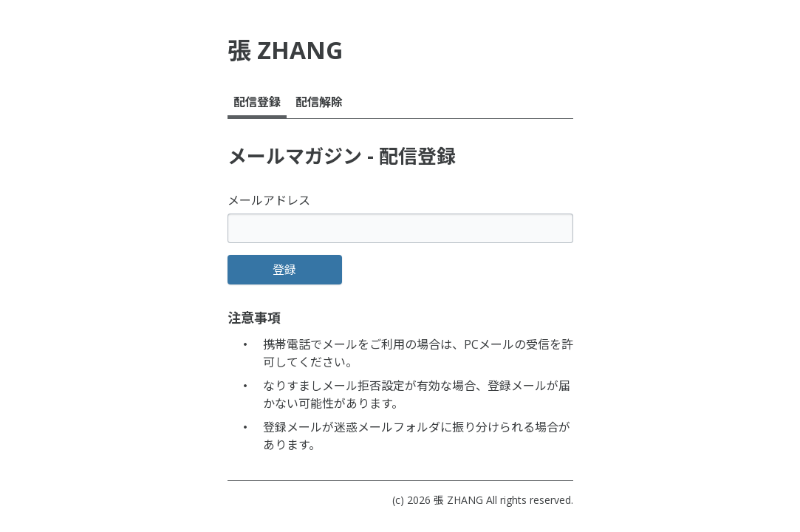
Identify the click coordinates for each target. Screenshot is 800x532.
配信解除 (319, 102)
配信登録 (257, 102)
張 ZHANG (458, 500)
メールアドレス (269, 200)
